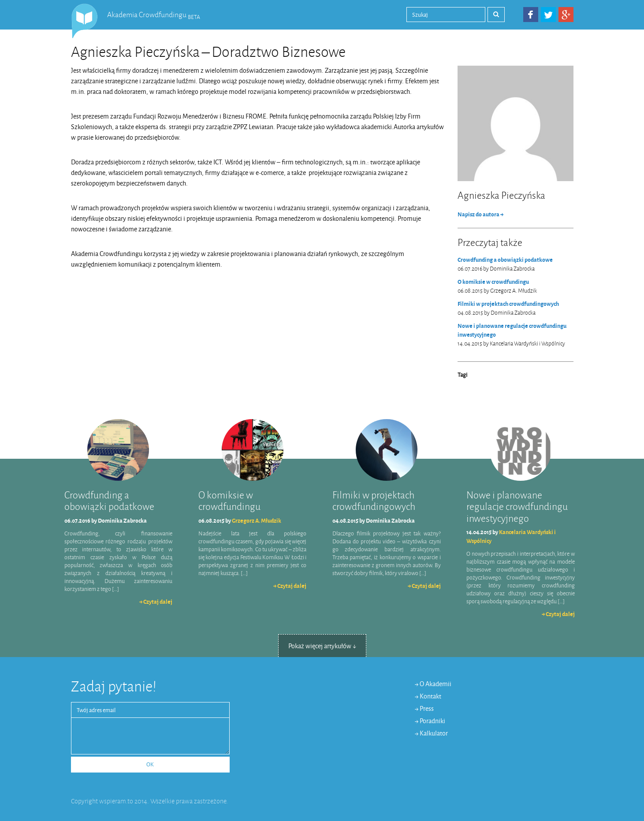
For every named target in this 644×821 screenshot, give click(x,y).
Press (427, 709)
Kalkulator (434, 734)
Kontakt (430, 697)
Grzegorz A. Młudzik (257, 521)
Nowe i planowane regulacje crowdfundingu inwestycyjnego (512, 330)
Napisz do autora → (480, 214)
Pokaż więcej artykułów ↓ (322, 646)
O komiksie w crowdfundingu (493, 282)
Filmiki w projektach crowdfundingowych (508, 304)
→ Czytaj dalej (156, 602)
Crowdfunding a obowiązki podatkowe (505, 260)
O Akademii (436, 684)
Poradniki (432, 721)
